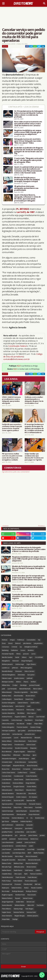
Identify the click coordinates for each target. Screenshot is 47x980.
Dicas (4, 643)
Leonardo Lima (30, 734)
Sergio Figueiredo (8, 902)
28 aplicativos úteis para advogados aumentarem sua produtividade (26, 188)
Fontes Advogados (8, 727)
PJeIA (26, 874)
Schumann (19, 671)
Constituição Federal (18, 346)
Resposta (33, 748)
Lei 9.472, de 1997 (26, 212)
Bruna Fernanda (32, 766)
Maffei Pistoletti (39, 853)
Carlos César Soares (8, 773)
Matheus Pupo (18, 863)
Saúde (17, 657)
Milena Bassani (7, 692)
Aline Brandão (18, 696)
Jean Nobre (29, 828)
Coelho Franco (22, 773)
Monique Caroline (8, 682)
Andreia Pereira (7, 717)
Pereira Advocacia (31, 881)
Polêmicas (21, 640)
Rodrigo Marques (18, 891)
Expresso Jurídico (8, 804)
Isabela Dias (20, 825)
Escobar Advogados (8, 703)
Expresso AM (31, 800)
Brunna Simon (30, 696)
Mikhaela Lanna (19, 867)
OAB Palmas (29, 870)
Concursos (5, 647)
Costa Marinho (7, 780)
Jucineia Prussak (34, 685)
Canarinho (5, 720)
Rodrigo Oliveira (31, 891)
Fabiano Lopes (7, 678)
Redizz (26, 888)
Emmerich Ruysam (8, 797)
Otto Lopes (18, 874)
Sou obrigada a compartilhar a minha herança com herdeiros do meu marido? (29, 605)
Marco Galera (38, 689)
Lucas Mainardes (19, 849)
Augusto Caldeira (20, 717)
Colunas (32, 773)
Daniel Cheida (19, 780)
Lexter (31, 846)
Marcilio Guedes (7, 856)
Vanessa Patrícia (19, 912)
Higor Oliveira (31, 664)
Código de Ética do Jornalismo (23, 355)
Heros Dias (6, 818)
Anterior (6, 526)
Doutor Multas (32, 787)
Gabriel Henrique (8, 811)
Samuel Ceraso (28, 898)
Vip (39, 640)
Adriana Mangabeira (9, 675)
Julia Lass (23, 835)
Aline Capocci (31, 713)
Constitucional (19, 776)
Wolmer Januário (33, 916)
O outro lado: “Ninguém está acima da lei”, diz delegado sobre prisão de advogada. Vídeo (29, 160)
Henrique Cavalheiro (9, 731)
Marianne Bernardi (34, 860)
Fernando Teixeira (35, 804)
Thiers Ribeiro (6, 909)
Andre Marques (24, 759)
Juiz (16, 835)
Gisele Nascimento (8, 814)
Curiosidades (31, 640)
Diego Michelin (31, 783)
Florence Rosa (7, 807)
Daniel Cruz (29, 699)
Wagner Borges (20, 916)
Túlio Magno (29, 909)
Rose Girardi (32, 895)
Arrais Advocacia (20, 762)
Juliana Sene (6, 734)
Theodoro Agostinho (21, 692)
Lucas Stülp (41, 849)
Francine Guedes (22, 727)
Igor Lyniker (22, 731)
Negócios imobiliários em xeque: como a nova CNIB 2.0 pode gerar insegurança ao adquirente (28, 132)
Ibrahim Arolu (40, 818)
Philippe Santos (7, 745)
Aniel (33, 759)
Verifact (33, 682)
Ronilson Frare (20, 895)
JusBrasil (30, 678)
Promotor (18, 884)
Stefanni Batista (20, 905)
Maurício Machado (32, 863)
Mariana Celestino (8, 710)
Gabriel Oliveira (23, 703)
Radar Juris (5, 888)
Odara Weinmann (20, 741)
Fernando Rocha (21, 804)
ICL (32, 818)
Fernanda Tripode (8, 654)
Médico (19, 682)
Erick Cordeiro (7, 800)
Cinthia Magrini (7, 699)
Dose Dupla (39, 720)
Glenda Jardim (21, 814)
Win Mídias (21, 713)
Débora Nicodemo (8, 724)
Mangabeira (6, 661)
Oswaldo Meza (7, 874)
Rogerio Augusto (20, 752)
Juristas (42, 835)
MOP (29, 853)
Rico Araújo (6, 891)
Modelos (31, 650)
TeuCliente (40, 905)
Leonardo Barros (8, 846)
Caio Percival (40, 717)
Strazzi (10, 643)
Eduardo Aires (31, 790)
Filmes (18, 654)
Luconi (16, 738)
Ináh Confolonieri (8, 825)
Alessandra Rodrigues (9, 759)
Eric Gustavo (33, 797)
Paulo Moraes (32, 877)
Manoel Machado (25, 689)
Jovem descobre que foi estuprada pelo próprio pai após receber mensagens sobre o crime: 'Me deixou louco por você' (29, 578)
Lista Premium (7, 849)
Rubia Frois (31, 752)
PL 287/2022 (22, 209)
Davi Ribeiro (29, 720)
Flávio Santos (28, 807)
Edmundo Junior (7, 790)
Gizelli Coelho (35, 703)
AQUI (19, 366)
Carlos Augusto (38, 769)
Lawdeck (19, 842)
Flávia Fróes (18, 807)
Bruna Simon (16, 769)
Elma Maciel (32, 793)
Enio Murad (20, 724)
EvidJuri (29, 724)
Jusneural (12, 839)
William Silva (6, 685)
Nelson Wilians (7, 741)
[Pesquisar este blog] (18, 932)
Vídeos (24, 657)
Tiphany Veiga (18, 909)
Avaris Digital (6, 766)
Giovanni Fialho (35, 811)
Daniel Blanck (19, 699)
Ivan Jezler (30, 825)
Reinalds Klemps (7, 671)
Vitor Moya (26, 755)
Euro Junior (31, 675)
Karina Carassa (23, 839)
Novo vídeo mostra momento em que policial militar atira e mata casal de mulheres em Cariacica (28, 124)
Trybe (39, 710)
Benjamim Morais (19, 766)
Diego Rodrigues (27, 661)
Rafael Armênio (17, 888)
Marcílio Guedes (7, 657)
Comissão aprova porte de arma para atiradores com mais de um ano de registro (27, 596)
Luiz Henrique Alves (19, 853)
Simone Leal (30, 902)
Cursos (23, 650)
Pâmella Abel (28, 884)
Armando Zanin (7, 762)
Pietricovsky (30, 710)
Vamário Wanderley (8, 713)
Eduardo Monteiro (8, 793)
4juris (34, 755)
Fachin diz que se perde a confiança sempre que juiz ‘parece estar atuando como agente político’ (12, 427)
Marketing (5, 650)
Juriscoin (26, 654)
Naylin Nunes (18, 870)
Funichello (39, 807)
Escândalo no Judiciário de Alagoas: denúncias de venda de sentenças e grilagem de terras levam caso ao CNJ (29, 151)
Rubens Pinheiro (7, 898)
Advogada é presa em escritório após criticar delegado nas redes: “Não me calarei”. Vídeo (28, 141)
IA (27, 818)
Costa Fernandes (31, 776)
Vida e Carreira (29, 671)
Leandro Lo (6, 668)
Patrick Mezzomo (7, 877)
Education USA (21, 793)
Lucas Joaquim (7, 738)
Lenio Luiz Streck (30, 842)
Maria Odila (22, 860)
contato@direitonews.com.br (16, 359)
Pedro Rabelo (18, 881)
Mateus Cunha (7, 863)
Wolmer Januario (7, 664)
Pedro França (6, 881)
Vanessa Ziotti (31, 912)
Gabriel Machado (21, 811)
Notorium (16, 661)
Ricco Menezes (7, 752)
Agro (31, 657)
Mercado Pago (7, 867)
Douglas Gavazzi (19, 787)
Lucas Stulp (31, 849)
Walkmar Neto (7, 696)
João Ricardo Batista (35, 731)
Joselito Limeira (19, 678)
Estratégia (23, 685)
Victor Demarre (7, 916)
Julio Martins (27, 643)
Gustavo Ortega (35, 727)
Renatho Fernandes (21, 748)
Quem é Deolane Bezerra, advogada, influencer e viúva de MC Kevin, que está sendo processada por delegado (27, 198)
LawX (29, 706)
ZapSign (15, 919)
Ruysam (18, 898)
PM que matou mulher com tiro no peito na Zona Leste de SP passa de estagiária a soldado (12, 457)
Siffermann (17, 755)
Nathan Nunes (7, 870)
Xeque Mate (6, 919)
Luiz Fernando (12, 689)
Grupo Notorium (34, 814)
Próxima (41, 526)
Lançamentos (38, 643)
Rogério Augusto (7, 895)
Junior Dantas (33, 835)
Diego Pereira (6, 787)
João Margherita (7, 835)
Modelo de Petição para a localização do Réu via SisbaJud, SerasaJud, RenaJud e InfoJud (27, 180)
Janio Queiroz (20, 706)
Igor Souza (5, 821)
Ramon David (31, 745)
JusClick (4, 839)
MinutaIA (37, 738)
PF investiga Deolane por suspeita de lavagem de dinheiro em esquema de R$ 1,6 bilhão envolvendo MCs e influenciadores (34, 428)
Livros (33, 654)
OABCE (38, 870)
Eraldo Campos (21, 797)
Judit (3, 689)
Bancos (31, 717)
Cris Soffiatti (39, 657)
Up (21, 647)
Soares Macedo (7, 905)
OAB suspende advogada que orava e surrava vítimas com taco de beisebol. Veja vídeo (28, 587)
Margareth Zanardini (9, 860)
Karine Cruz (34, 839)
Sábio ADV (31, 905)
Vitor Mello (34, 692)
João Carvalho (31, 832)
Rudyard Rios (6, 755)
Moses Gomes (31, 867)
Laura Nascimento (8, 842)
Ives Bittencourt (7, 828)
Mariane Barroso (26, 738)
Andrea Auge (20, 664)
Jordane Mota (20, 832)
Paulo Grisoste (20, 877)
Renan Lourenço (7, 748)
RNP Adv (38, 884)
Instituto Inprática (26, 821)
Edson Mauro (19, 790)
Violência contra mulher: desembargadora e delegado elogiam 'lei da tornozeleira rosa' (34, 400)
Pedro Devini (32, 741)
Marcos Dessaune (31, 856)
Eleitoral (18, 643)
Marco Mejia (19, 856)
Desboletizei (6, 783)
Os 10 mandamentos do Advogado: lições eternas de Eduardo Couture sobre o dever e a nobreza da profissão (29, 114)
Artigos (12, 640)
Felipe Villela (38, 724)
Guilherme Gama (7, 706)
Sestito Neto (20, 902)
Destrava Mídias (18, 783)
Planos (26, 682)
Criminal (14, 647)
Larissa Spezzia (17, 734)
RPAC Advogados (26, 668)
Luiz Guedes (6, 853)
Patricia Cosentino (36, 874)
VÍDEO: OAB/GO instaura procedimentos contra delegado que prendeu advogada (11, 400)
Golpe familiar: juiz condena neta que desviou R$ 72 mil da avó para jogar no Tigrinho (34, 457)
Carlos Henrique (17, 720)
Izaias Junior (19, 828)
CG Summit (27, 769)
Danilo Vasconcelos (32, 780)
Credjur (15, 685)
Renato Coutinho (37, 888)
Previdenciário (19, 745)
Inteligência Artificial (31, 647)
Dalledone (14, 650)
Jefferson (15, 668)
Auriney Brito (33, 762)
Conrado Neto (7, 776)
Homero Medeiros (18, 818)
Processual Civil (7, 884)
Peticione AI (20, 710)
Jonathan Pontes (7, 832)
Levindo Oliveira (21, 846)
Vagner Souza (6, 912)
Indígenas (15, 821)
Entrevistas (21, 675)
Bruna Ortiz (6, 769)
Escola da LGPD (19, 800)
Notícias (5, 46)
